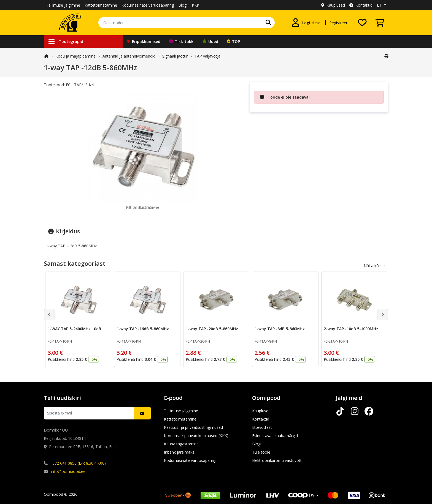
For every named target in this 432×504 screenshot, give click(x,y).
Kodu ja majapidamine (75, 56)
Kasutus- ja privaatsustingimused (193, 427)
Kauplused (333, 5)
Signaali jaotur (175, 56)
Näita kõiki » (375, 266)
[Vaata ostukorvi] (380, 23)
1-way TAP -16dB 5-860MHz (143, 329)
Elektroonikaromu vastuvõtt (277, 460)
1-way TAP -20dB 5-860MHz (212, 329)
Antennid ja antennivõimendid (129, 56)
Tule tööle (261, 452)
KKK (195, 5)
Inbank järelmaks (179, 452)
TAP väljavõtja (207, 56)
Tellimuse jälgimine (63, 5)
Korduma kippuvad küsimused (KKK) (196, 436)
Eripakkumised (144, 41)
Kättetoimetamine (101, 5)
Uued (210, 41)
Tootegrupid (66, 41)
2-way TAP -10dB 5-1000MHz (351, 329)
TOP (233, 41)
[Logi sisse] (306, 23)
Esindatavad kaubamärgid (275, 436)
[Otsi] (268, 23)
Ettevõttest (262, 427)
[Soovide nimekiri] (362, 23)
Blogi (183, 5)
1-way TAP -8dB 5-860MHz (280, 329)
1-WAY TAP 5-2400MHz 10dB (74, 329)
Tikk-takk (181, 41)
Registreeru (339, 23)
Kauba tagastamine (181, 444)
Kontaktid (361, 5)
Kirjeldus (64, 231)
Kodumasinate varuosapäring (148, 5)
